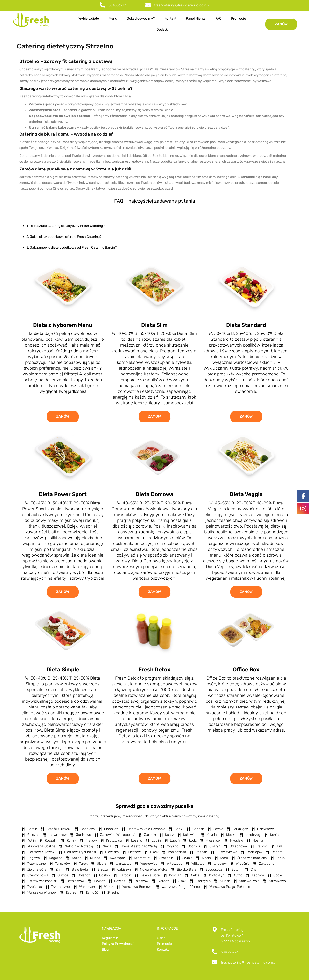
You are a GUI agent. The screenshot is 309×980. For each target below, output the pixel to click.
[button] (154, 226)
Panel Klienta (196, 18)
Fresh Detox (154, 670)
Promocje (239, 18)
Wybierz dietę (89, 18)
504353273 (117, 5)
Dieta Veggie (246, 494)
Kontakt (170, 18)
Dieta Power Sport (63, 494)
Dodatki (162, 30)
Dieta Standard (246, 325)
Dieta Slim (154, 325)
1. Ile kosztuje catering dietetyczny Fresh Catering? (65, 226)
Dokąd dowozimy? (141, 18)
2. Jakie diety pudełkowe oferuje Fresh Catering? (64, 237)
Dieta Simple (63, 670)
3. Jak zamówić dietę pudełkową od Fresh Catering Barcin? (71, 248)
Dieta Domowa (154, 494)
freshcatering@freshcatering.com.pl (182, 5)
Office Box (246, 670)
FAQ (218, 18)
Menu (113, 18)
